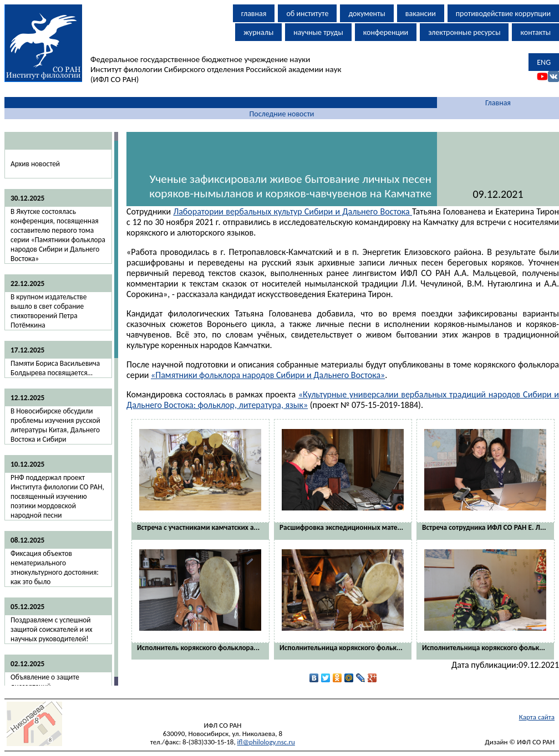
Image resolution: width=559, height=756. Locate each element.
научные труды (318, 32)
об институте (307, 14)
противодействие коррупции (503, 14)
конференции (386, 32)
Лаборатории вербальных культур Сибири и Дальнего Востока (293, 211)
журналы (258, 32)
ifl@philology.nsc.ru (266, 742)
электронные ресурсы (464, 32)
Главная (498, 103)
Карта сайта (537, 717)
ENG (544, 62)
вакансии (421, 14)
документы (367, 14)
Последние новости (282, 114)
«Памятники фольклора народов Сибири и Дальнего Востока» (268, 375)
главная (254, 14)
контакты (535, 32)
